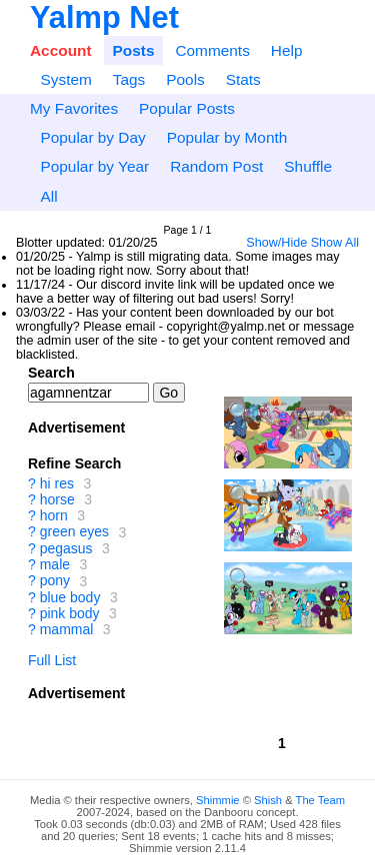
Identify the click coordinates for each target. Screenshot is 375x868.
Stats (243, 79)
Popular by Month (227, 137)
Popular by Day (92, 137)
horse (57, 499)
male (55, 564)
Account (61, 50)
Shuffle (308, 166)
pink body (70, 613)
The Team (321, 800)
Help (287, 50)
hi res (57, 483)
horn (54, 515)
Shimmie (218, 800)
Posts (134, 50)
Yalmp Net (104, 17)
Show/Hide (276, 243)
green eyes (74, 532)
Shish (268, 800)
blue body (70, 597)
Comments (212, 50)
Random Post (216, 166)
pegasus (66, 548)
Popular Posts (187, 108)
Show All (335, 243)
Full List (52, 660)
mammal (67, 629)
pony (55, 581)
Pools (185, 79)
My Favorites (74, 108)
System (65, 79)
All (48, 196)
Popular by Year (94, 166)
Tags (129, 79)
